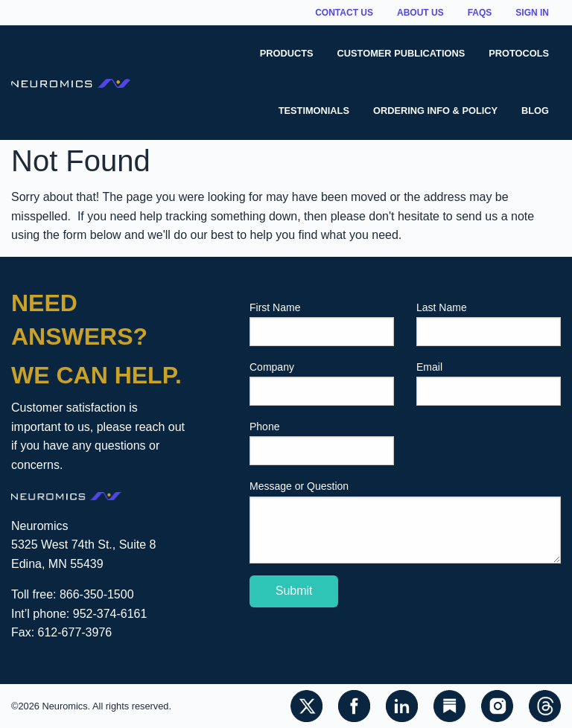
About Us (420, 13)
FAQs (480, 13)
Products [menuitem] (287, 53)
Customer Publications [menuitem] (401, 53)
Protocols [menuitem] (519, 53)
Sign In (532, 13)
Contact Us (344, 13)
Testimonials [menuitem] (314, 111)
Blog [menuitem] (535, 111)
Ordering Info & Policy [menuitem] (435, 111)
